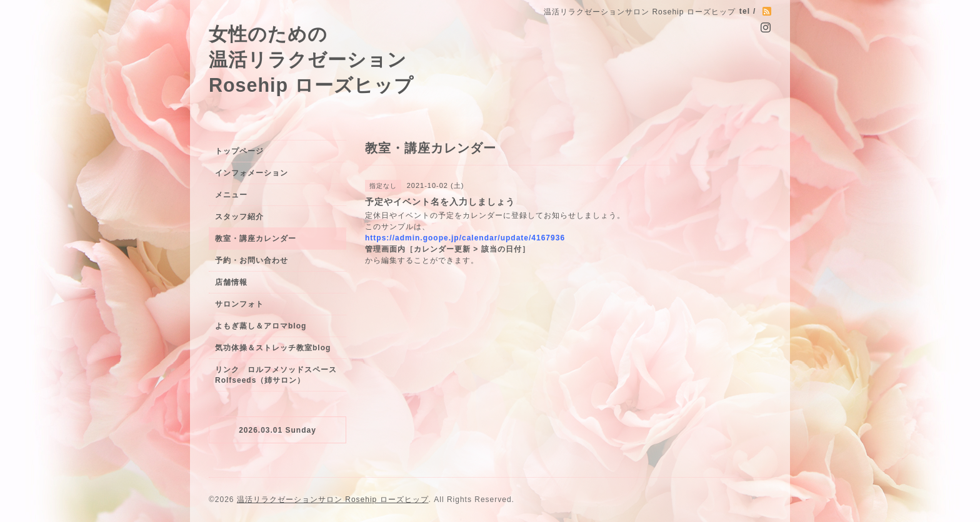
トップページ (239, 151)
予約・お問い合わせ (252, 260)
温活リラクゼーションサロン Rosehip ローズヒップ (333, 500)
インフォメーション (252, 173)
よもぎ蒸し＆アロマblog (261, 326)
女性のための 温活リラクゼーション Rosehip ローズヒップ (311, 59)
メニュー (231, 195)
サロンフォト (239, 304)
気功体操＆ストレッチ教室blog (273, 348)
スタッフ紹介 (239, 217)
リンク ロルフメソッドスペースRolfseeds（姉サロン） (276, 375)
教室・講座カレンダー (256, 239)
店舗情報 (231, 282)
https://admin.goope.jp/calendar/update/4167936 (465, 238)
